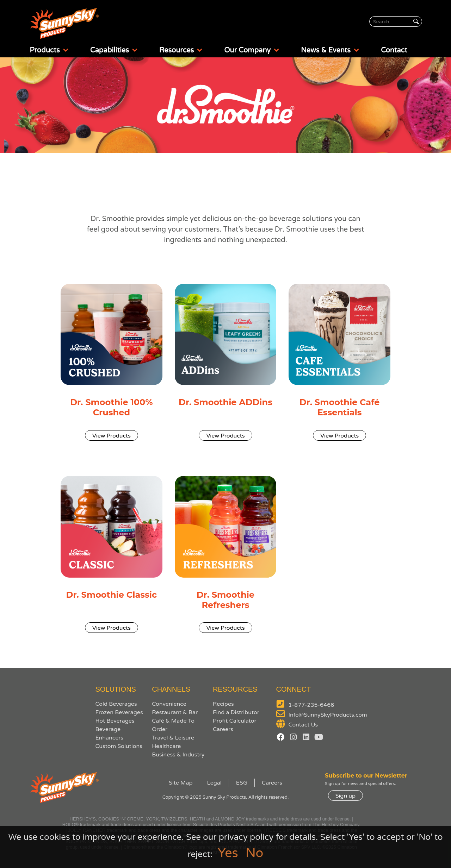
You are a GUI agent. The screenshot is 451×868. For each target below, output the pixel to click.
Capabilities (114, 50)
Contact (394, 50)
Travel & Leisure (173, 738)
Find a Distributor (236, 712)
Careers (223, 729)
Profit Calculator (235, 721)
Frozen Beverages (119, 712)
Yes (228, 853)
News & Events (330, 50)
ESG (242, 783)
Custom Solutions (119, 746)
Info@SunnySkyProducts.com (328, 715)
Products (49, 50)
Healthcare (166, 746)
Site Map (181, 783)
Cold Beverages (116, 704)
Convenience (169, 704)
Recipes (223, 704)
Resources (181, 50)
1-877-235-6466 (311, 705)
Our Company (252, 50)
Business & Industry (178, 755)
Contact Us (303, 725)
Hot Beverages (115, 721)
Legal (214, 783)
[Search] (396, 21)
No (254, 853)
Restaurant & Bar (175, 712)
